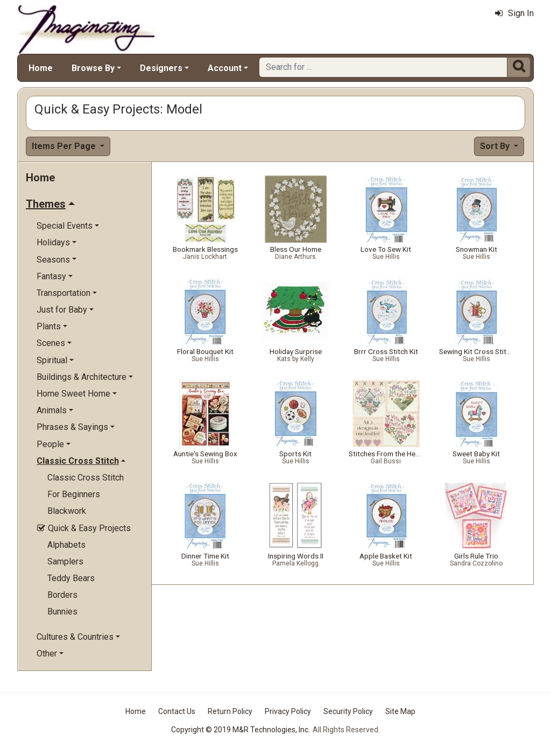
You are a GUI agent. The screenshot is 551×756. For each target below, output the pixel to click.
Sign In (514, 13)
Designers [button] (161, 68)
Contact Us (177, 711)
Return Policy (230, 711)
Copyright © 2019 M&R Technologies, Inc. (241, 730)
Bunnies (62, 612)
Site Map (400, 711)
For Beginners (74, 494)
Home (41, 68)
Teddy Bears (71, 578)
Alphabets (66, 545)
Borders (62, 595)
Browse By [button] (93, 68)
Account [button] (225, 68)
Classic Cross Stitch (86, 478)
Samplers (65, 561)
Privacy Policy (288, 711)
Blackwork (67, 511)
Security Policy (348, 711)
